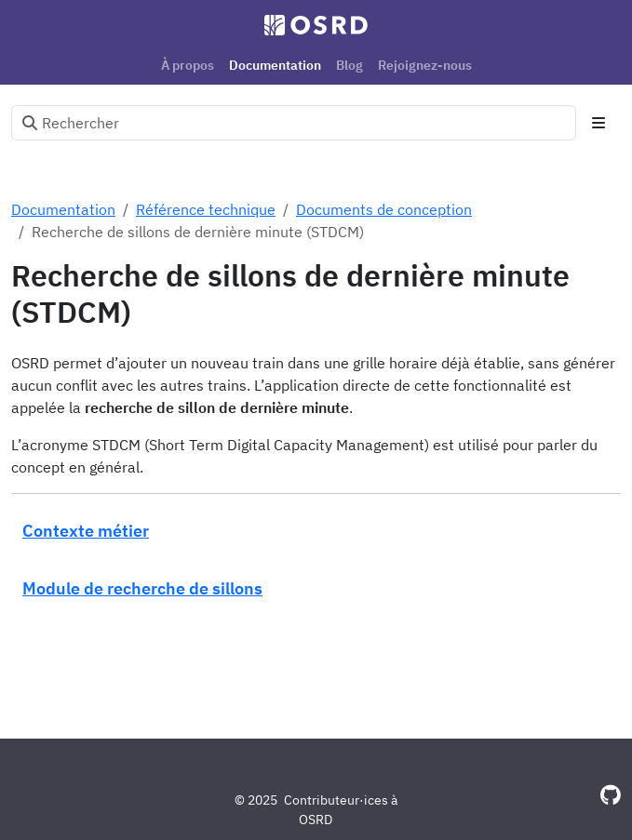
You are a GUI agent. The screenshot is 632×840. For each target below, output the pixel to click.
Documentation (63, 209)
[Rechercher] (294, 123)
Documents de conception (384, 209)
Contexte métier (86, 530)
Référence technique (206, 209)
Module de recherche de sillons (142, 588)
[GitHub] (611, 795)
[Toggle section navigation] (598, 123)
